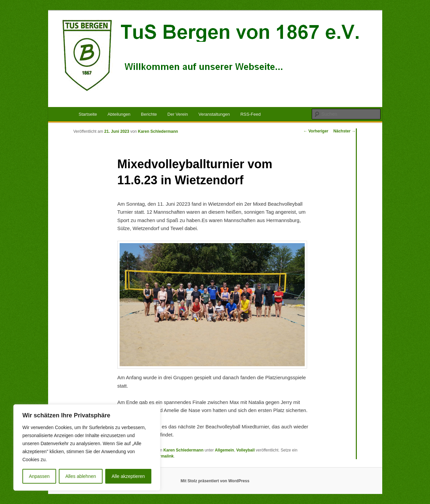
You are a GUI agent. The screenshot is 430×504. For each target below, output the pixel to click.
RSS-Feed (250, 114)
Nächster (345, 131)
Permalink (164, 456)
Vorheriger (316, 131)
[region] (87, 447)
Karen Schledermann (158, 131)
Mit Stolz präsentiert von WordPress (215, 481)
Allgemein (224, 450)
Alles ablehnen (81, 476)
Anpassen (39, 476)
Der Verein (178, 114)
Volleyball (245, 450)
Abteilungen (119, 114)
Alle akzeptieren (128, 476)
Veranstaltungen (214, 114)
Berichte (149, 114)
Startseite (88, 114)
